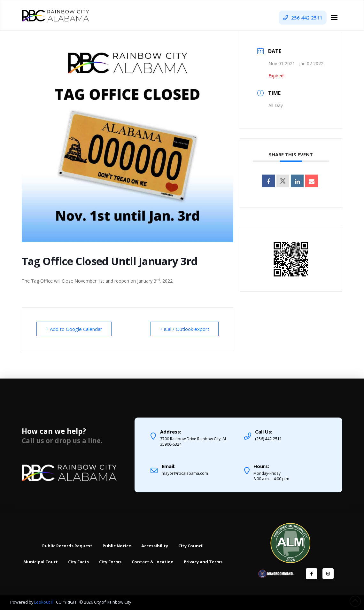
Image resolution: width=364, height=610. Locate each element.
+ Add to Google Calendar (74, 329)
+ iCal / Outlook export (185, 329)
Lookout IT (45, 602)
